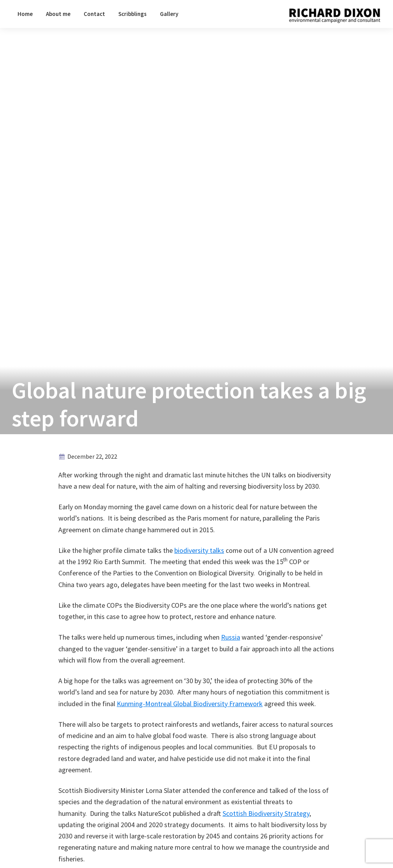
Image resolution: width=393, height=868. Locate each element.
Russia (231, 637)
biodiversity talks (199, 550)
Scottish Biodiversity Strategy (266, 813)
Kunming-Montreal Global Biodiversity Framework (190, 704)
